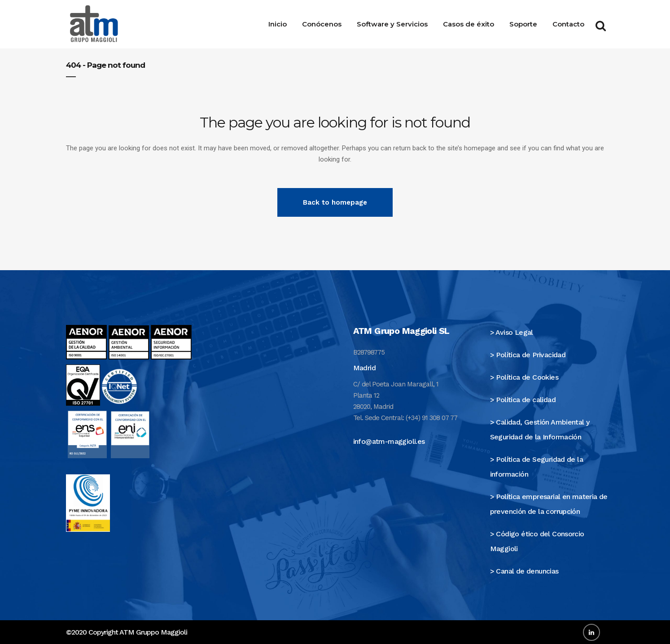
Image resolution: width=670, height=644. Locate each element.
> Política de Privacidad (528, 355)
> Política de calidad (523, 400)
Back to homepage (335, 202)
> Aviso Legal (512, 332)
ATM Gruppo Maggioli (153, 632)
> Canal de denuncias (524, 571)
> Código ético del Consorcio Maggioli (537, 541)
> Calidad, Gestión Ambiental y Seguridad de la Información (540, 429)
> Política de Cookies (524, 377)
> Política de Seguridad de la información (537, 467)
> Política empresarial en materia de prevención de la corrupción (549, 504)
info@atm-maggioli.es (389, 441)
